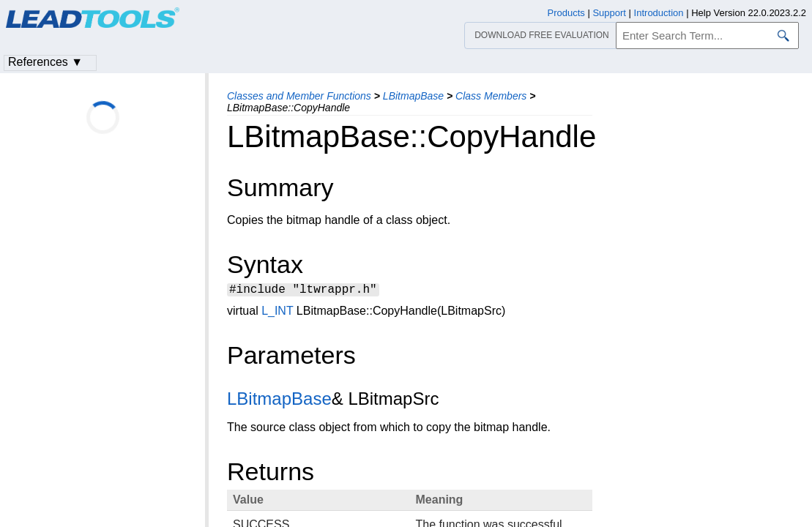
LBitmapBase (413, 96)
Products (566, 13)
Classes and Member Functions (299, 96)
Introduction (659, 13)
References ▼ (45, 62)
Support (609, 13)
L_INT (277, 313)
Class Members (491, 96)
